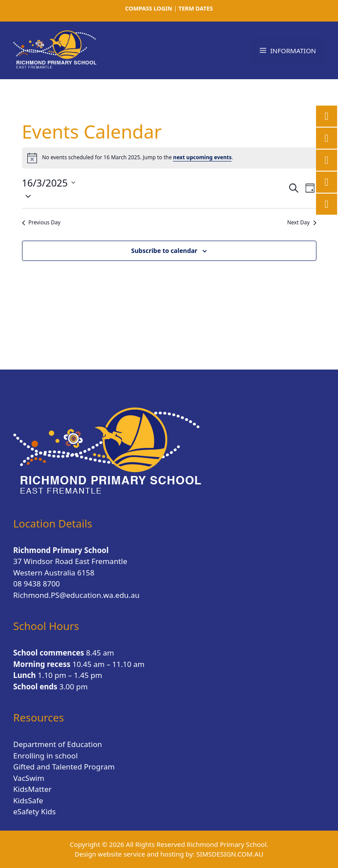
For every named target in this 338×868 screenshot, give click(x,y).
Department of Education (58, 744)
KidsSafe (28, 800)
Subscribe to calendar (164, 251)
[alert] (169, 158)
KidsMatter (32, 789)
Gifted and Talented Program (64, 767)
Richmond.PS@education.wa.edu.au (76, 595)
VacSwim (29, 778)
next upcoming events (202, 157)
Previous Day (41, 223)
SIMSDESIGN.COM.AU (230, 854)
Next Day (301, 223)
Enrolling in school (46, 756)
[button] (155, 196)
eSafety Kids (35, 811)
